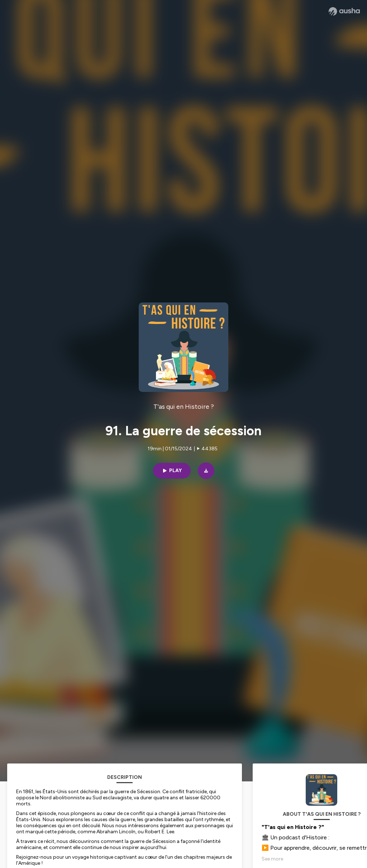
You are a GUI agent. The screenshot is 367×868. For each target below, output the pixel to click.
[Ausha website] (344, 11)
